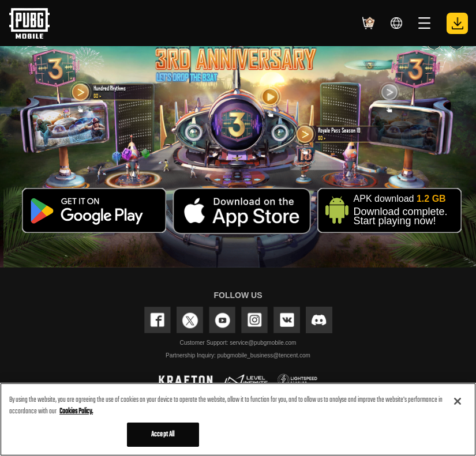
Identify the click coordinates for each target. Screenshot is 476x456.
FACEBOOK (158, 320)
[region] (238, 419)
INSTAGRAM (254, 320)
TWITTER (190, 320)
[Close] (458, 401)
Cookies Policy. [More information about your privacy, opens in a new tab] (76, 411)
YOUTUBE (222, 320)
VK (287, 320)
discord (319, 320)
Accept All (163, 434)
